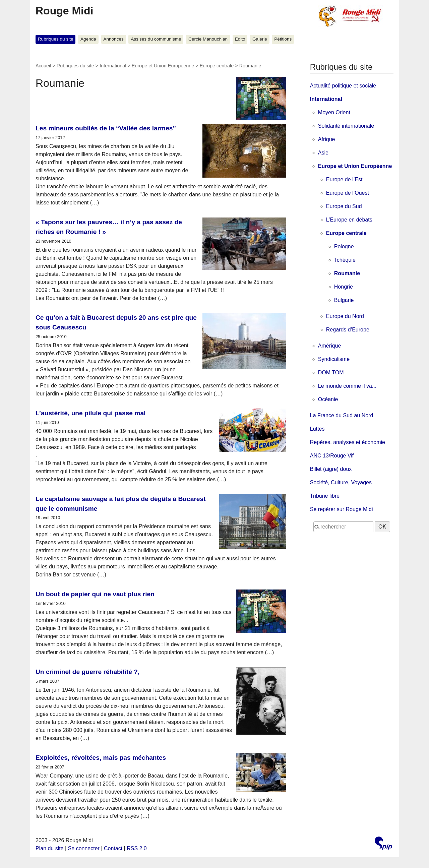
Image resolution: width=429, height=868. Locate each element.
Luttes (317, 429)
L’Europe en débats (349, 220)
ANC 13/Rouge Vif (332, 456)
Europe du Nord (345, 316)
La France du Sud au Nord (342, 415)
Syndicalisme (334, 359)
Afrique (327, 139)
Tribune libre (325, 496)
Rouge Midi (64, 11)
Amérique (329, 346)
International (113, 66)
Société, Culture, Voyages (341, 482)
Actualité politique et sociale (343, 86)
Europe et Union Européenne (163, 66)
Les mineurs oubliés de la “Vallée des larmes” (106, 128)
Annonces (113, 39)
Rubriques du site (56, 39)
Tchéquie (345, 260)
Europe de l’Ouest (348, 193)
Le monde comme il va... (347, 386)
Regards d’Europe (348, 330)
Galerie (260, 39)
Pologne (344, 246)
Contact (113, 848)
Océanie (328, 399)
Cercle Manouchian (208, 39)
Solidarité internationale (346, 126)
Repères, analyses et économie (348, 442)
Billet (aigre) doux (331, 469)
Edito (240, 39)
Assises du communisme (156, 39)
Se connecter (84, 848)
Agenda (88, 39)
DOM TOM (331, 373)
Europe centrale (217, 66)
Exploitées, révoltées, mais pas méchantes (101, 758)
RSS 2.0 (137, 848)
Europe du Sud (344, 206)
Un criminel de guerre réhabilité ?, (87, 672)
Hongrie (344, 287)
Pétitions (283, 39)
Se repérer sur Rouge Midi (342, 509)
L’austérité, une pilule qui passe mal (90, 413)
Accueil (43, 66)
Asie (323, 153)
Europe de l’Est (344, 179)
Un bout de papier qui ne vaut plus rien (95, 594)
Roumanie (347, 273)
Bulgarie (344, 300)
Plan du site (50, 848)
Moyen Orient (334, 112)
